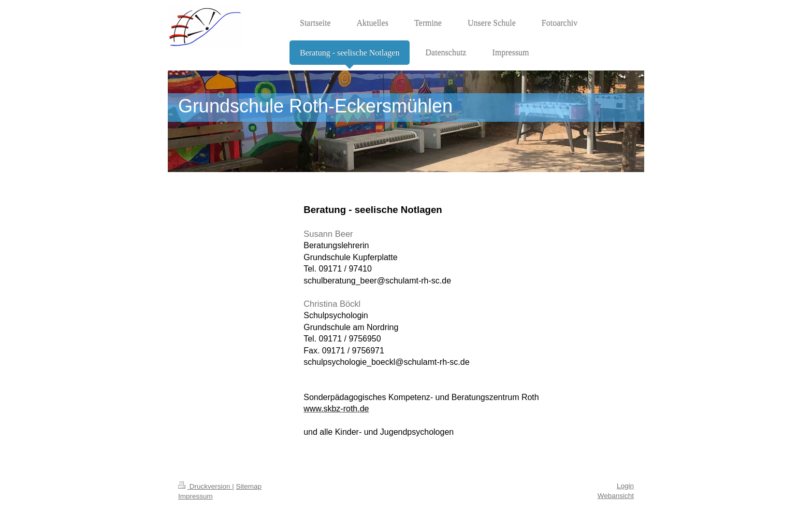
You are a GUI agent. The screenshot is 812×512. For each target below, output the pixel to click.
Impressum (195, 496)
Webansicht (616, 496)
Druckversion (205, 486)
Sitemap (249, 486)
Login (625, 486)
